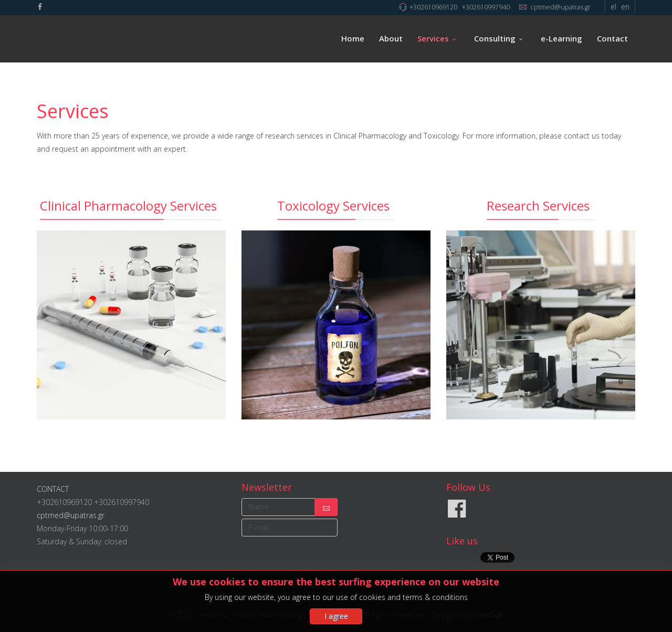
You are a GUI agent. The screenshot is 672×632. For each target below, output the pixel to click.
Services (433, 38)
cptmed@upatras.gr (560, 7)
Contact (612, 38)
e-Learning (561, 38)
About (391, 38)
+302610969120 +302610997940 (460, 7)
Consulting (495, 38)
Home (353, 38)
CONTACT (53, 489)
